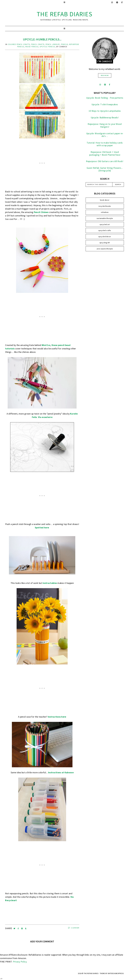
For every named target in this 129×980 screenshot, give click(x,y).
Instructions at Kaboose (61, 772)
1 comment (74, 928)
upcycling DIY (105, 243)
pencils (65, 44)
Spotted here (42, 528)
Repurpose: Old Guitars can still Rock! (105, 161)
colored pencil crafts (19, 44)
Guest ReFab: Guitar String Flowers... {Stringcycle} (105, 169)
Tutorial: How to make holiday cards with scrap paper (105, 144)
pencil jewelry (53, 44)
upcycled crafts (105, 230)
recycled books (105, 206)
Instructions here (57, 717)
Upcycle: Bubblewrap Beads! (105, 117)
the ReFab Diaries (65, 14)
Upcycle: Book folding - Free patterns (105, 98)
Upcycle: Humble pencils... (42, 39)
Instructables (50, 583)
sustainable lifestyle (105, 218)
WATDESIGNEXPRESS (116, 973)
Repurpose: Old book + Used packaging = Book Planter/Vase (105, 153)
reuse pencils (32, 47)
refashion (105, 212)
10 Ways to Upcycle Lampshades (105, 111)
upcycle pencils (48, 47)
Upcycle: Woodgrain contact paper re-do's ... (105, 135)
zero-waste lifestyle (105, 249)
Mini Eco (46, 345)
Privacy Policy (20, 962)
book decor (105, 200)
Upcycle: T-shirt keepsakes (105, 104)
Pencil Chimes (41, 212)
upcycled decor (105, 237)
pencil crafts (38, 44)
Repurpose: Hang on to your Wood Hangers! (105, 125)
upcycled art (105, 224)
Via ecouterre (45, 417)
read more (105, 75)
